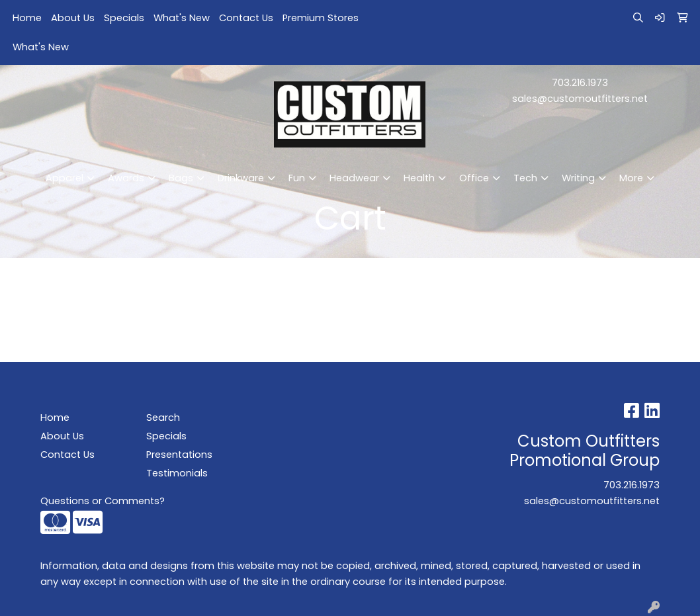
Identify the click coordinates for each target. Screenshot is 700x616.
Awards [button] (126, 178)
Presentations (179, 455)
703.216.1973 (580, 83)
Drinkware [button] (241, 178)
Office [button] (474, 178)
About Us (73, 18)
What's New (182, 18)
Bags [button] (181, 178)
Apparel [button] (65, 178)
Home (27, 18)
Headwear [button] (354, 178)
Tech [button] (525, 178)
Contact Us (246, 18)
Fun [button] (297, 178)
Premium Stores (321, 18)
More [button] (631, 178)
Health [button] (419, 178)
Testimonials (177, 473)
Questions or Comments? (103, 501)
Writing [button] (578, 178)
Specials (124, 18)
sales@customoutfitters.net (580, 99)
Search (163, 418)
